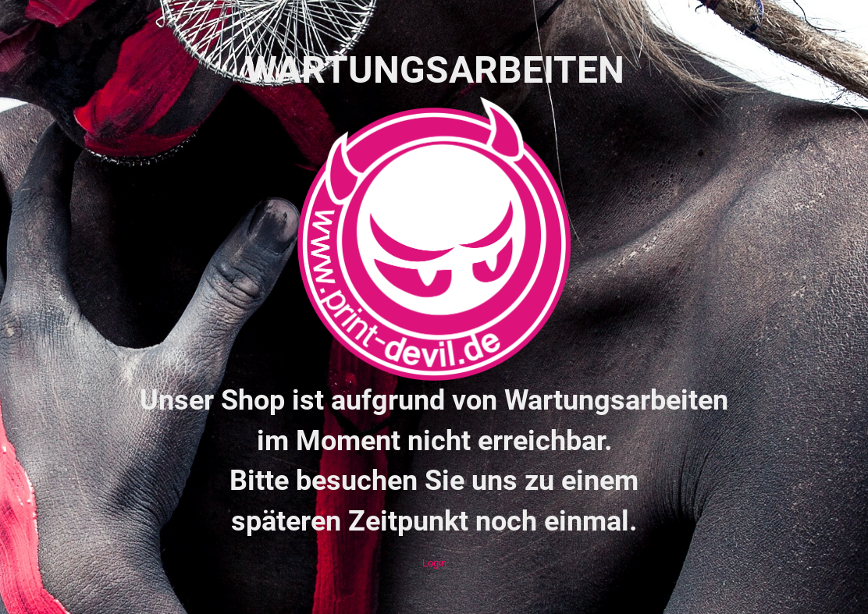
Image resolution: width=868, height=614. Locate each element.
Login (434, 563)
